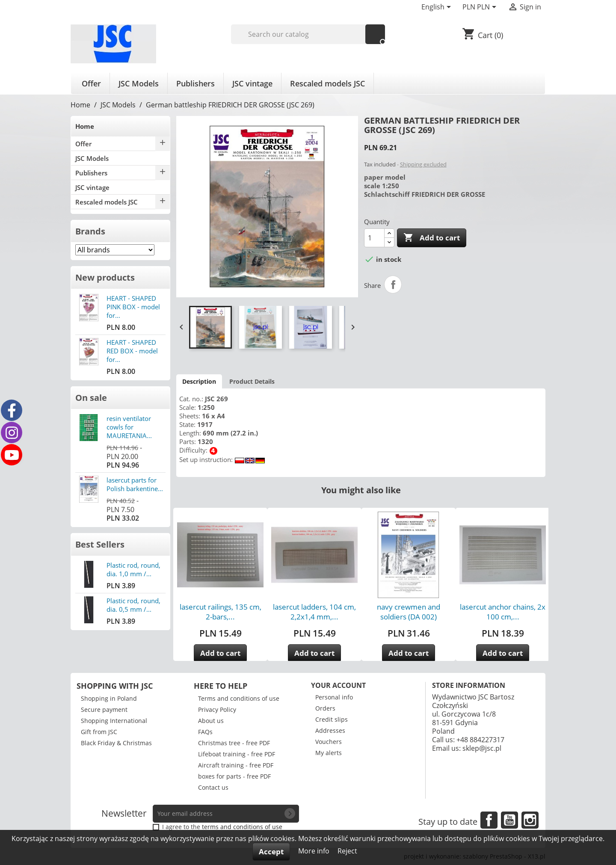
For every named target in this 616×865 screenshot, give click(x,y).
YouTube (509, 820)
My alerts (329, 753)
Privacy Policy (217, 709)
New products (105, 277)
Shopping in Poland (109, 698)
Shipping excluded (423, 164)
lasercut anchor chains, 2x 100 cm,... (503, 612)
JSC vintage (252, 83)
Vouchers (329, 742)
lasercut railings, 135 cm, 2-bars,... (221, 612)
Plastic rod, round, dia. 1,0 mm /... (133, 569)
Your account (338, 685)
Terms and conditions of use (239, 698)
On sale (91, 398)
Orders (325, 708)
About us (211, 721)
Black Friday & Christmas (116, 743)
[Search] (308, 34)
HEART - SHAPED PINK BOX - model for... (133, 307)
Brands (90, 231)
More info (315, 851)
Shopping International (114, 721)
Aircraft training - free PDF (236, 765)
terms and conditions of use (242, 827)
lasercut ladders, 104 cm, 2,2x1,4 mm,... (314, 612)
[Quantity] (374, 238)
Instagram (530, 820)
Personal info (334, 697)
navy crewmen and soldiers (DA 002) (409, 612)
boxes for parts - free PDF (234, 776)
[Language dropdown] (438, 8)
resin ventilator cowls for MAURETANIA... (129, 427)
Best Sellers (100, 544)
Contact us (213, 787)
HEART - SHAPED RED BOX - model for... (132, 351)
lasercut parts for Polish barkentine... (135, 484)
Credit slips (332, 719)
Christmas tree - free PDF (234, 743)
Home (85, 126)
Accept (271, 852)
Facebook (489, 820)
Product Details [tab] (252, 381)
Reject (347, 851)
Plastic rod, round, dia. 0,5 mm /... (133, 605)
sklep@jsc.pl (482, 748)
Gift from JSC (99, 732)
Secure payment (104, 709)
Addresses (330, 730)
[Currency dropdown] (481, 8)
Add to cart (432, 238)
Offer (91, 83)
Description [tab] (199, 381)
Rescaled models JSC (327, 83)
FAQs (205, 732)
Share (393, 284)
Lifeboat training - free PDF (237, 754)
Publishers (195, 83)
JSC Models (139, 83)
